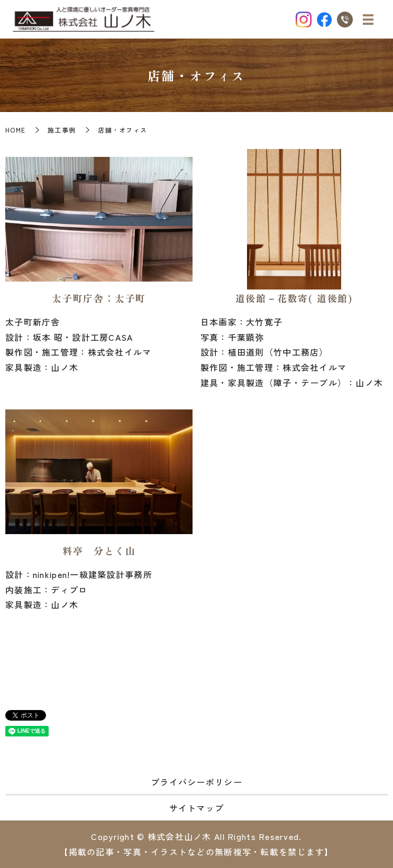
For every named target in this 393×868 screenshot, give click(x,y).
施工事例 (62, 130)
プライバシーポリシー (196, 782)
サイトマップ (197, 808)
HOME (15, 130)
